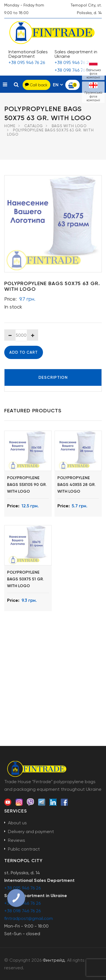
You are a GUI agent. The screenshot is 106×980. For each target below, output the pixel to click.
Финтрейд (54, 960)
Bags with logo (69, 126)
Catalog (34, 126)
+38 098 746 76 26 (73, 70)
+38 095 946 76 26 (27, 62)
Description (53, 377)
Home (10, 126)
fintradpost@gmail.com (29, 918)
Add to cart (24, 352)
